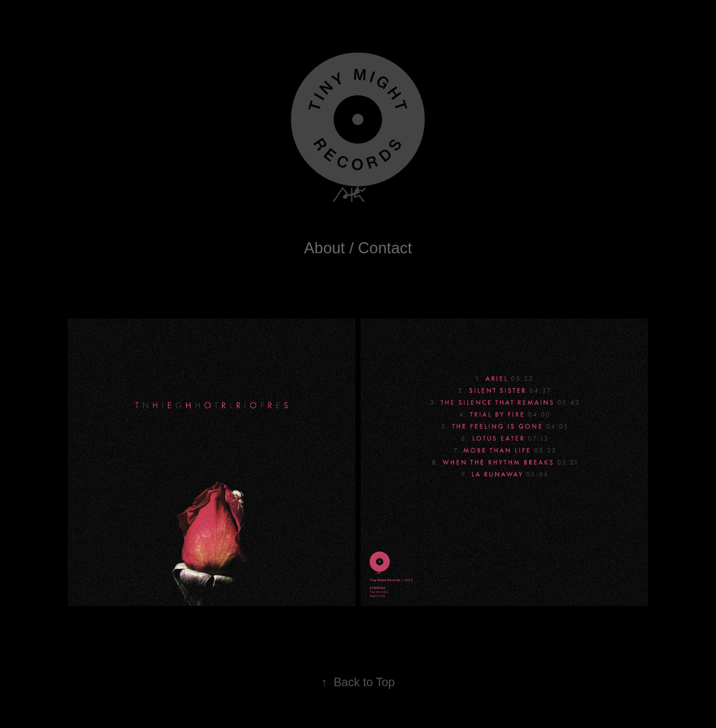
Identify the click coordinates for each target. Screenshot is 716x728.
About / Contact (358, 248)
